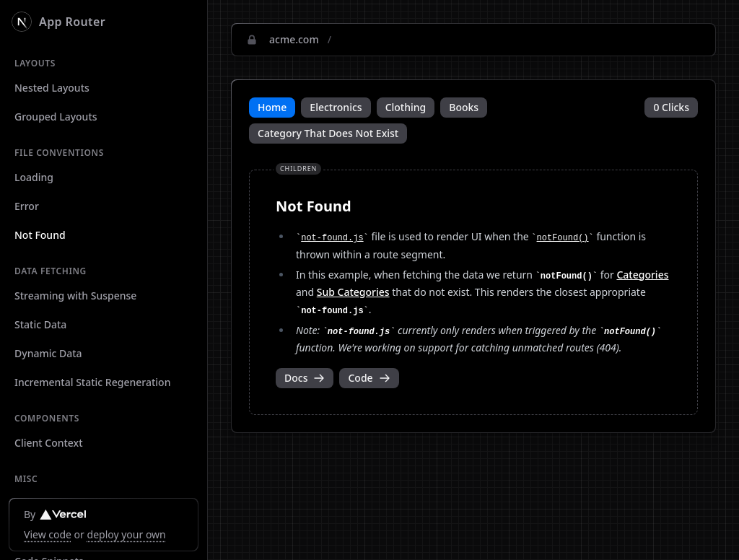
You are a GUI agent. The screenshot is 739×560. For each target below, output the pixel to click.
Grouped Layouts (56, 117)
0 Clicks (671, 107)
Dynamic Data (48, 353)
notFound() (563, 238)
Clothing (406, 107)
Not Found (40, 235)
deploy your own (127, 534)
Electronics (336, 107)
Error (27, 206)
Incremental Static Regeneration (92, 382)
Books (464, 107)
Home (272, 107)
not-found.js (332, 238)
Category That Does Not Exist (328, 133)
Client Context (49, 443)
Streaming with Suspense (75, 296)
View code (48, 534)
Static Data (40, 324)
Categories (642, 275)
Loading (34, 177)
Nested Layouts (52, 88)
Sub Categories (353, 292)
